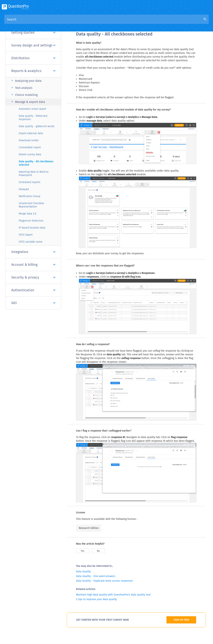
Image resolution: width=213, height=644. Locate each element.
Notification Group (29, 196)
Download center (29, 140)
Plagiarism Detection (31, 221)
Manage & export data (28, 102)
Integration (33, 252)
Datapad (24, 189)
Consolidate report (30, 147)
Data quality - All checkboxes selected (36, 163)
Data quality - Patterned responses (33, 118)
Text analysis (21, 88)
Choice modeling (24, 95)
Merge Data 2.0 (28, 214)
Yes (83, 551)
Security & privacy (33, 277)
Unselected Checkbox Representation (31, 205)
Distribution (33, 58)
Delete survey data (30, 154)
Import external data (31, 133)
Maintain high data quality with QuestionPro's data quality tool (113, 595)
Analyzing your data (26, 81)
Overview (82, 22)
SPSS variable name (31, 242)
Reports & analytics (33, 71)
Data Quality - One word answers (96, 576)
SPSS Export (26, 235)
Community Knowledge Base (112, 22)
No (98, 551)
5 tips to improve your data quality (96, 599)
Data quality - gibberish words (37, 126)
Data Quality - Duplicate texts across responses (104, 581)
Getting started (33, 33)
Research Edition (89, 528)
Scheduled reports (30, 182)
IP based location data (32, 228)
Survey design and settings (33, 45)
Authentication (33, 290)
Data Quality (83, 572)
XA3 (33, 303)
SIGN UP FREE (181, 620)
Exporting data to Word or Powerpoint (34, 173)
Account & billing (33, 265)
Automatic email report (32, 109)
